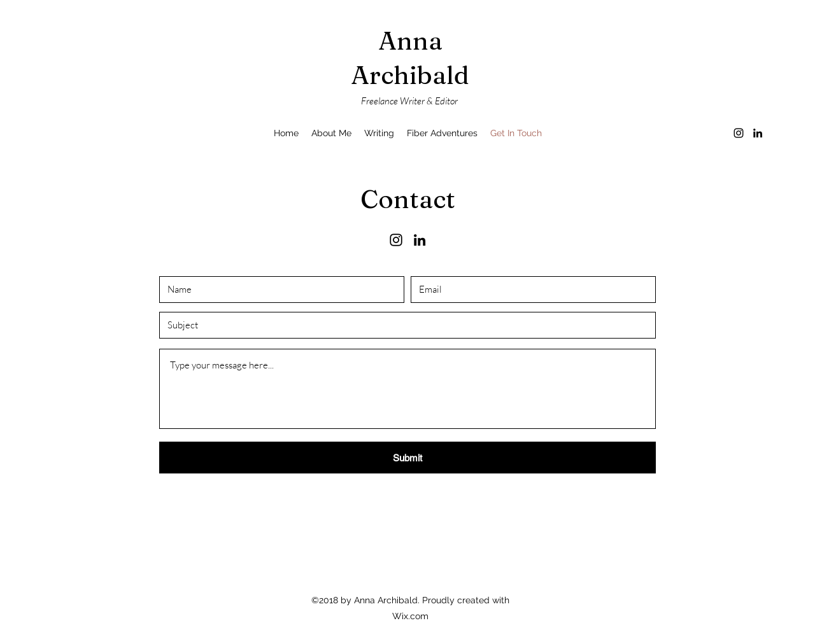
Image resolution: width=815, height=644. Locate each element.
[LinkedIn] (758, 133)
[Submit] (407, 458)
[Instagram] (739, 133)
